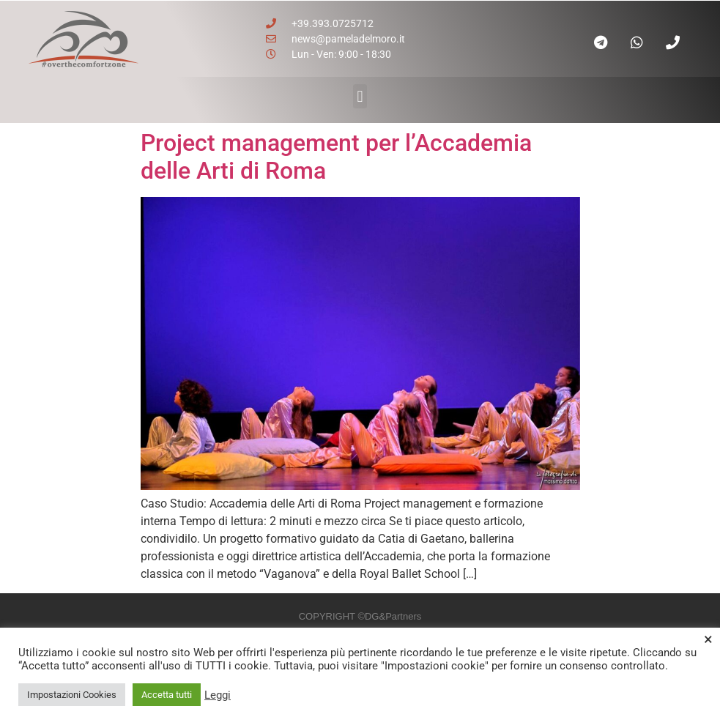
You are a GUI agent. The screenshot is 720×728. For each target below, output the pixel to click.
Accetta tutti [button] (167, 695)
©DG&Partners (389, 616)
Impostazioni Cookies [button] (72, 695)
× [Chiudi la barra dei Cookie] (708, 639)
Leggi (218, 695)
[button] (360, 96)
